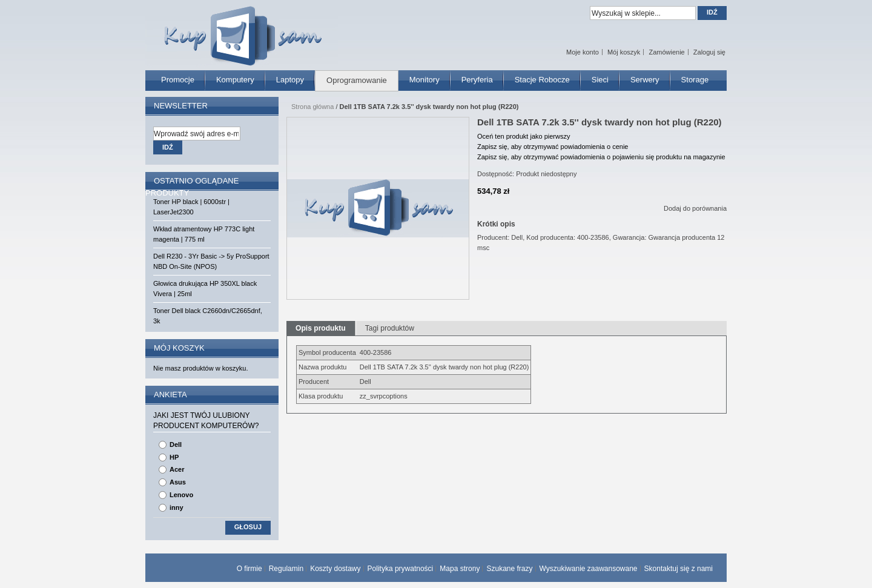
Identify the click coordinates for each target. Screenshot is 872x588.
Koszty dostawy (335, 569)
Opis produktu (321, 328)
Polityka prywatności (401, 569)
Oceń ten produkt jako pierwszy (524, 136)
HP (174, 457)
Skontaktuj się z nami (679, 569)
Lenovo (181, 495)
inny (177, 507)
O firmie (249, 569)
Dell (176, 444)
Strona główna (312, 107)
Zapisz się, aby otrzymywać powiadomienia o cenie (553, 147)
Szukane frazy (509, 569)
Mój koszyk (624, 52)
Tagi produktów (390, 328)
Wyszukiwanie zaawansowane (589, 569)
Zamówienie (666, 52)
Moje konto (583, 52)
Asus (178, 482)
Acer (177, 469)
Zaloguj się (709, 52)
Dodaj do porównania (695, 208)
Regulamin (286, 569)
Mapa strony (460, 569)
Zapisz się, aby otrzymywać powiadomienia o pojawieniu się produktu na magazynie (601, 157)
